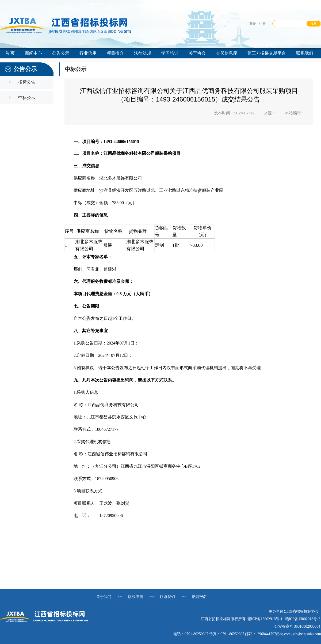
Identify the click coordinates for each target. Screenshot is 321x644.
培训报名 (199, 597)
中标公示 (27, 98)
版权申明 (136, 597)
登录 (253, 24)
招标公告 (27, 82)
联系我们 (167, 597)
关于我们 (104, 597)
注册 (262, 24)
